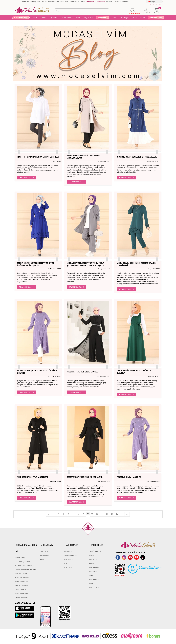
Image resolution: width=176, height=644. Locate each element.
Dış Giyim (93, 554)
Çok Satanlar (94, 574)
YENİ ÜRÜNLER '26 (22, 18)
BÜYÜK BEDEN (66, 18)
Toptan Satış (20, 546)
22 (103, 514)
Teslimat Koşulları (22, 562)
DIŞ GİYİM (53, 18)
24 (110, 514)
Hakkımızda (44, 550)
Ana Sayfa (44, 546)
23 (107, 514)
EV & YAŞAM (125, 18)
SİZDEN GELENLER (156, 18)
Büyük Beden (94, 562)
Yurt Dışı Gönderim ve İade (25, 558)
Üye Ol (67, 558)
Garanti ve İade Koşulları (24, 554)
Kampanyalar (95, 582)
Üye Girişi (68, 562)
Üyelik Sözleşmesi (22, 570)
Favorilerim (69, 554)
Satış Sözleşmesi (21, 574)
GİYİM (35, 18)
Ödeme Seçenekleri (22, 550)
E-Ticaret (80, 632)
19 (92, 514)
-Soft (74, 632)
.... (77, 514)
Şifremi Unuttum (71, 550)
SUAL (114, 18)
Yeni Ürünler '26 (95, 546)
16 (80, 514)
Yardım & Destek (21, 586)
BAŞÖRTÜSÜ (88, 18)
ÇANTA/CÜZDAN (139, 18)
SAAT (78, 18)
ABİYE (44, 18)
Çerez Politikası (21, 578)
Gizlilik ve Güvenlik (22, 566)
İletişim (42, 554)
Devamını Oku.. (27, 178)
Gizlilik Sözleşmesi (22, 582)
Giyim (92, 550)
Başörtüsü (93, 566)
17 (84, 514)
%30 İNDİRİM (102, 18)
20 (95, 514)
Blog (91, 578)
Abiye (91, 558)
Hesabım (68, 546)
